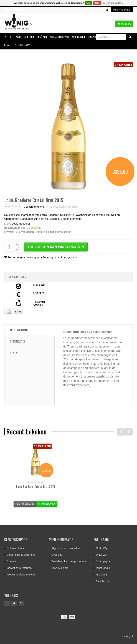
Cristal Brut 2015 (35, 486)
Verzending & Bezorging (21, 555)
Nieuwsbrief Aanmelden (21, 574)
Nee (97, 3)
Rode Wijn (102, 548)
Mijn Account (104, 581)
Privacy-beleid (60, 568)
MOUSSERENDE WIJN (59, 37)
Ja (88, 3)
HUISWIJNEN (94, 37)
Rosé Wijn (102, 574)
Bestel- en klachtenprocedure (69, 561)
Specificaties (17, 341)
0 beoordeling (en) (34, 207)
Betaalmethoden (17, 548)
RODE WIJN (29, 37)
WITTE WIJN (15, 37)
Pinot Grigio (103, 568)
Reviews (15, 353)
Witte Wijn (102, 555)
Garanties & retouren (19, 568)
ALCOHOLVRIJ (78, 37)
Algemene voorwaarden (65, 548)
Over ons (57, 555)
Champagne (103, 561)
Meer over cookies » (113, 3)
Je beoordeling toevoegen (64, 207)
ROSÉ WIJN (42, 37)
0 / (124, 24)
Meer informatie (72, 219)
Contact (11, 561)
